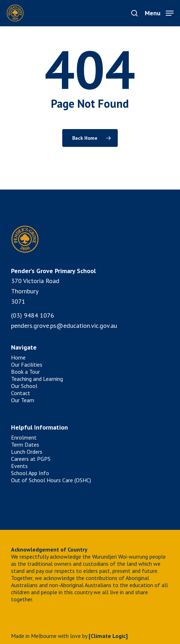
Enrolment (24, 437)
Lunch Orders (27, 452)
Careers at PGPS (31, 459)
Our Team (23, 400)
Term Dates (25, 445)
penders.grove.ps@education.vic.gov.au (64, 326)
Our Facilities (27, 364)
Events (19, 466)
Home (18, 357)
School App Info (30, 473)
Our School (24, 386)
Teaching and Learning (37, 379)
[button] (159, 13)
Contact (21, 393)
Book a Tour (25, 372)
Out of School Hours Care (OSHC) (51, 480)
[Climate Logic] (108, 636)
